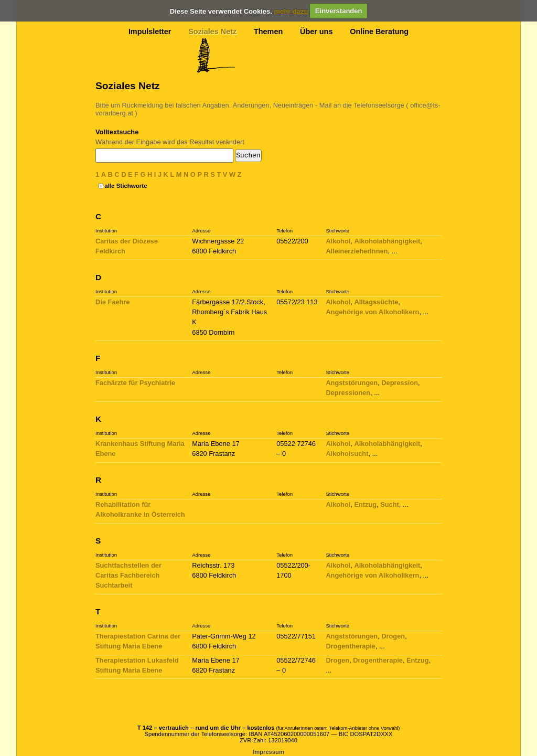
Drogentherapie (351, 646)
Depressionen (348, 393)
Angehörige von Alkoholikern (372, 312)
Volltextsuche (117, 132)
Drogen (393, 636)
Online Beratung (379, 31)
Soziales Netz (212, 31)
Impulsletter (150, 31)
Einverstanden (339, 11)
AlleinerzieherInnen (357, 251)
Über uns (316, 31)
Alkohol (338, 241)
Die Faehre (112, 302)
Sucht (390, 504)
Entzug (365, 504)
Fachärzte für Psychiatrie (135, 383)
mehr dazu (291, 11)
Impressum (268, 752)
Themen (268, 31)
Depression (400, 383)
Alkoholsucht (347, 454)
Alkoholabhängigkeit (387, 241)
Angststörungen (352, 383)
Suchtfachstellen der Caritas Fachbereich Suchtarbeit (128, 575)
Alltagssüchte (376, 302)
